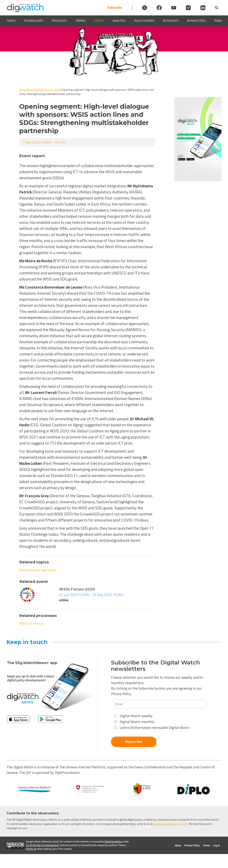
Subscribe (115, 8)
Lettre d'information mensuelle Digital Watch (152, 728)
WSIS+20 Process (32, 623)
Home (23, 90)
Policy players (144, 21)
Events (99, 21)
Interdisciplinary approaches (38, 570)
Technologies (34, 21)
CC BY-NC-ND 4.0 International (42, 845)
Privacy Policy (121, 694)
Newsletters (196, 21)
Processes (59, 21)
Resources (171, 21)
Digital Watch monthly (134, 722)
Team (218, 21)
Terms (206, 846)
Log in (217, 846)
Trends (81, 21)
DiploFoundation (113, 842)
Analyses (119, 21)
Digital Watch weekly (133, 716)
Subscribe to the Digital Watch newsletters (156, 666)
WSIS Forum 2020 (49, 90)
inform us (31, 849)
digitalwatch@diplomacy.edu (170, 824)
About (178, 846)
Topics (11, 21)
